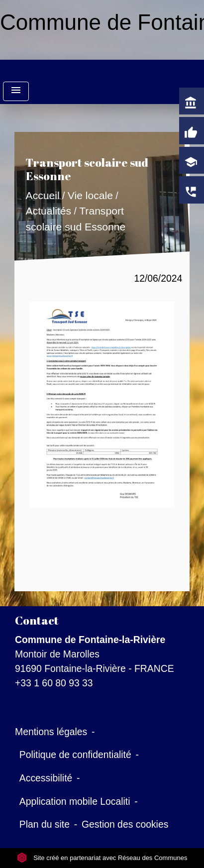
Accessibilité (46, 778)
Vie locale (90, 195)
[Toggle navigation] (16, 91)
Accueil (42, 195)
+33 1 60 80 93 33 (54, 683)
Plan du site (45, 824)
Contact (37, 620)
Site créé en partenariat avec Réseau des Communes (102, 858)
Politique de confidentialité (75, 755)
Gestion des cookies (125, 824)
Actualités (48, 211)
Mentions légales (51, 732)
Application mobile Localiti (75, 801)
